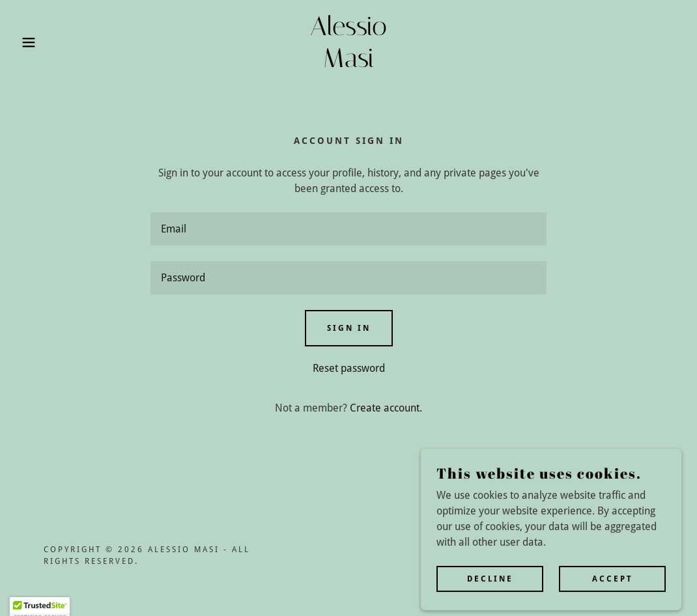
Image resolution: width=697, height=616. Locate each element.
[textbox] (348, 229)
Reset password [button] (349, 368)
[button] (35, 42)
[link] (348, 63)
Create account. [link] (386, 408)
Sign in (349, 328)
